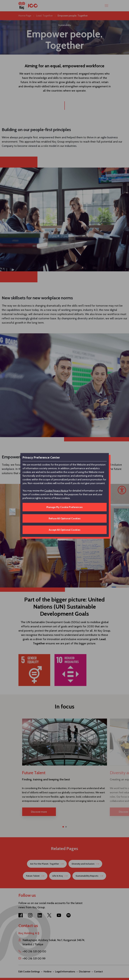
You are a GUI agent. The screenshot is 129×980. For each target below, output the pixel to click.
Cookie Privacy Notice (56, 491)
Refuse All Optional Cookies (65, 518)
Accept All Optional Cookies (65, 530)
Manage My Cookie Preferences (64, 507)
